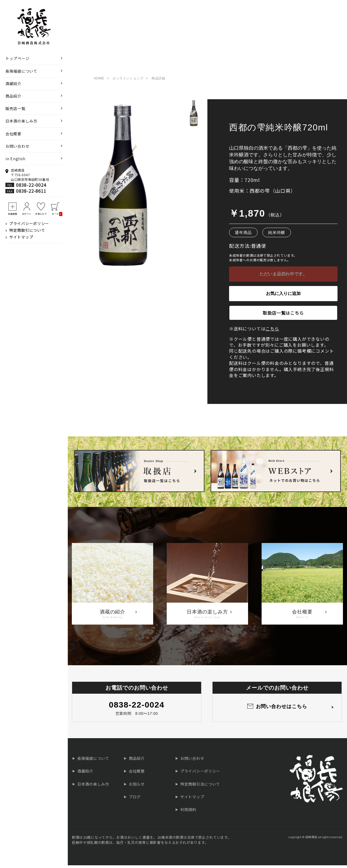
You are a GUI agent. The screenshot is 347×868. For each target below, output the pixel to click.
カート (57, 214)
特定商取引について (27, 230)
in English (15, 159)
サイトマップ (21, 237)
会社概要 (13, 134)
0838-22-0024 (31, 185)
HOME (99, 81)
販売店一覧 (15, 108)
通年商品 (243, 235)
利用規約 (188, 812)
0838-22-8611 (31, 191)
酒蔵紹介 (13, 83)
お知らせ (137, 787)
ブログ (135, 799)
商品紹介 (13, 96)
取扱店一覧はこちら (283, 316)
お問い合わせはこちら (282, 709)
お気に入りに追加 (283, 296)
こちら (272, 331)
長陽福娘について (21, 71)
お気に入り (41, 214)
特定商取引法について (200, 787)
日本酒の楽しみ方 (21, 121)
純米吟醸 (277, 235)
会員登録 (12, 214)
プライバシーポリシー (29, 223)
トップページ (17, 58)
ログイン (27, 214)
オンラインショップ (128, 81)
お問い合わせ (17, 146)
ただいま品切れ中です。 (283, 277)
